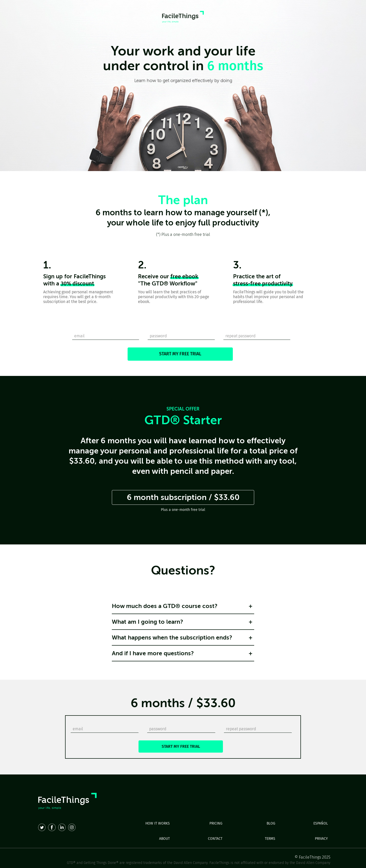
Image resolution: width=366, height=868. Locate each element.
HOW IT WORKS (158, 823)
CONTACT (215, 839)
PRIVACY (321, 839)
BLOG (271, 823)
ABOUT (164, 839)
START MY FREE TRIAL (180, 354)
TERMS (270, 839)
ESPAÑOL (321, 823)
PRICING (216, 823)
